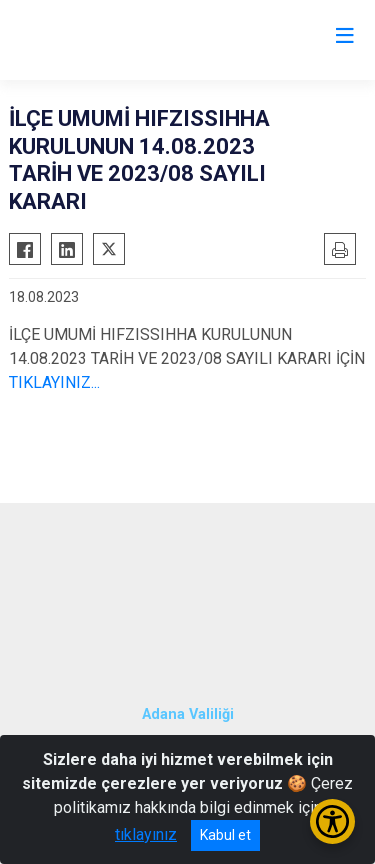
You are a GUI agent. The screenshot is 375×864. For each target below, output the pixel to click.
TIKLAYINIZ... (54, 382)
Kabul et (225, 835)
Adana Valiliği (188, 714)
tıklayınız (146, 834)
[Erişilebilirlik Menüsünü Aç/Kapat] (332, 821)
